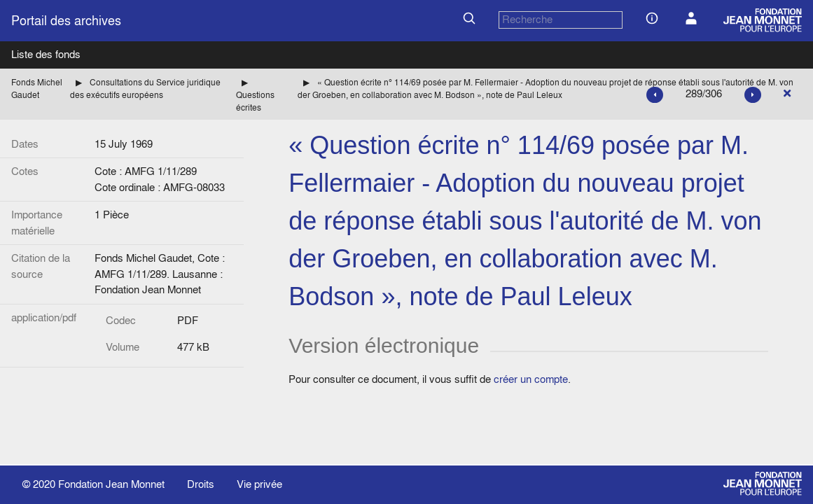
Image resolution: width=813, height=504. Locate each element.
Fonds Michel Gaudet (37, 89)
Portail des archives (66, 21)
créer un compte (531, 379)
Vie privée (259, 484)
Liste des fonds (46, 54)
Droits (201, 484)
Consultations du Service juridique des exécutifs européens (145, 89)
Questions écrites (255, 101)
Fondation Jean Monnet (111, 484)
